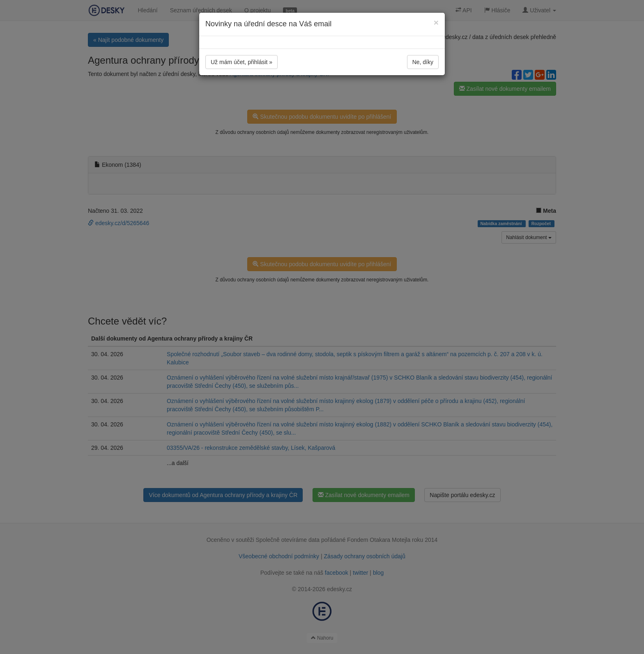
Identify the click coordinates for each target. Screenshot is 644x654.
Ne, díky (423, 62)
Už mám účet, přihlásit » (241, 62)
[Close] (436, 22)
